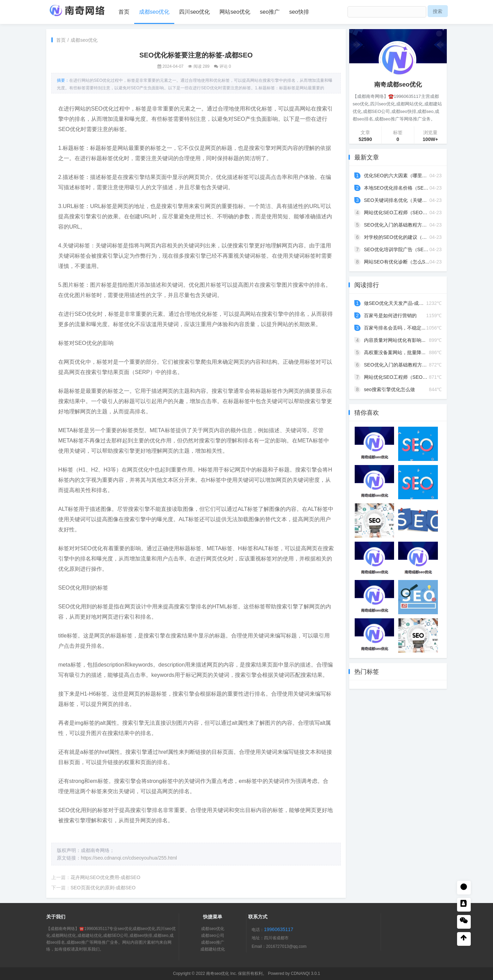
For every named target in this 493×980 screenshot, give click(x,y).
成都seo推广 (212, 942)
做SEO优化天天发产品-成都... (396, 303)
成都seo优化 (154, 12)
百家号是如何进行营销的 (390, 315)
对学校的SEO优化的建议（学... (397, 237)
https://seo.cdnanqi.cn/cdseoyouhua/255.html (129, 858)
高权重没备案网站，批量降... (395, 352)
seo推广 (270, 12)
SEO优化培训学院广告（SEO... (398, 249)
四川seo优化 (194, 12)
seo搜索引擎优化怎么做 (389, 389)
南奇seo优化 (218, 973)
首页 (124, 12)
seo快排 (299, 12)
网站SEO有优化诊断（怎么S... (397, 262)
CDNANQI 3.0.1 (305, 973)
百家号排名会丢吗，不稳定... (395, 328)
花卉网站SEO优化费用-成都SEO (105, 877)
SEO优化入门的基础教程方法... (397, 225)
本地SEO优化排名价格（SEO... (398, 188)
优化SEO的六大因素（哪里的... (397, 176)
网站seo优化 (235, 12)
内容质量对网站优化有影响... (395, 340)
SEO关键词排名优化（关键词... (397, 200)
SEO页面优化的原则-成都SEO (103, 888)
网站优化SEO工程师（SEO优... (398, 212)
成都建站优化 (213, 949)
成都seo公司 (212, 936)
